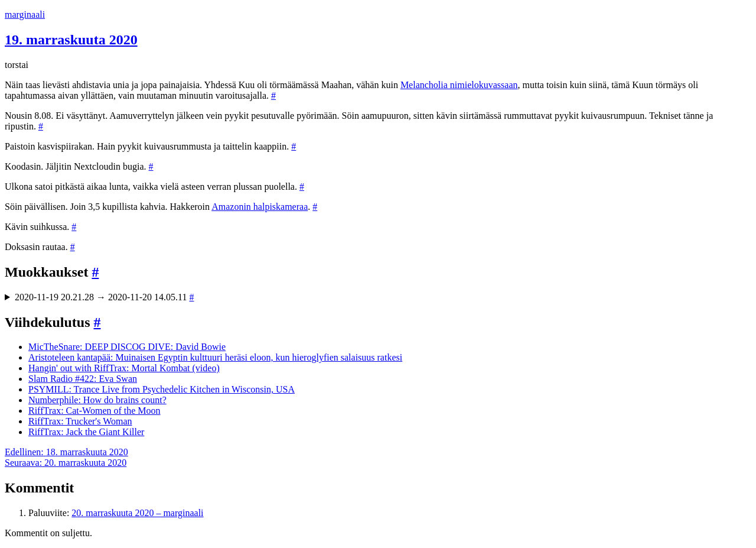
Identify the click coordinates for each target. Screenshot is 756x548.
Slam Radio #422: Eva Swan (83, 379)
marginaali (25, 14)
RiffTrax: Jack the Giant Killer (86, 432)
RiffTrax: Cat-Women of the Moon (94, 411)
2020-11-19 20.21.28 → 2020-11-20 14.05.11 (105, 297)
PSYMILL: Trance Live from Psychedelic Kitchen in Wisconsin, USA (162, 389)
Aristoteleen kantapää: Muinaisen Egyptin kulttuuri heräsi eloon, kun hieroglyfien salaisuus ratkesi (215, 357)
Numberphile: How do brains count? (97, 400)
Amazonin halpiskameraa (260, 207)
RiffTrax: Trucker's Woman (80, 421)
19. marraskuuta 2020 (71, 40)
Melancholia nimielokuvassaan (459, 85)
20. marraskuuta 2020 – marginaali (137, 513)
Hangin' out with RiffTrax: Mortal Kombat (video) (124, 368)
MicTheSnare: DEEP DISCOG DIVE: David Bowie (127, 347)
